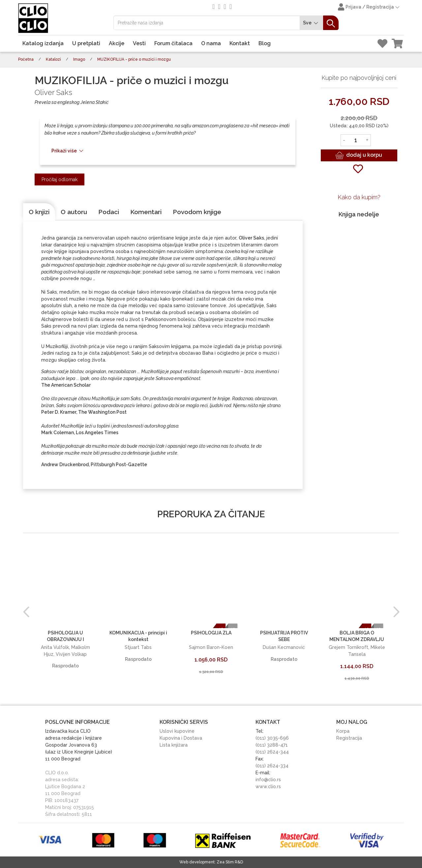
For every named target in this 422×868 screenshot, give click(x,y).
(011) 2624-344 (272, 752)
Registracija (349, 738)
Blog (265, 43)
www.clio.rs (268, 787)
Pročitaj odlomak (60, 179)
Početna (26, 59)
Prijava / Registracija (369, 8)
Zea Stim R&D (230, 862)
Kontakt (240, 43)
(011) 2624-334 (272, 766)
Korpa (343, 731)
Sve (312, 23)
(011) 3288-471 (272, 745)
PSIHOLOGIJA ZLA (211, 633)
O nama (211, 43)
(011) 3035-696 (272, 738)
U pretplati (86, 43)
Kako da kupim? (359, 197)
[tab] (39, 212)
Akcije (117, 43)
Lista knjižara (174, 745)
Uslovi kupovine (177, 731)
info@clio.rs (268, 780)
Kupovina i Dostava (181, 738)
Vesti (139, 43)
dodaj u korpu (359, 155)
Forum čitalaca (173, 43)
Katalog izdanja (43, 43)
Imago (79, 59)
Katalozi (53, 59)
